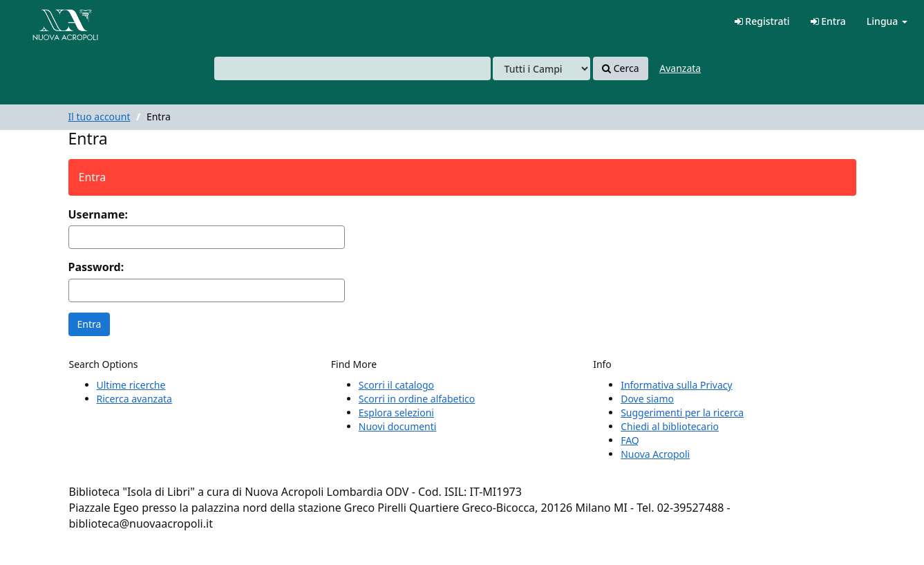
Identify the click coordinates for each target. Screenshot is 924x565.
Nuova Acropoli (655, 454)
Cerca (620, 68)
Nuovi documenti (398, 426)
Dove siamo (647, 399)
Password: (96, 267)
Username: (98, 214)
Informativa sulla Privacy (676, 385)
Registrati (762, 21)
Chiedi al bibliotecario (670, 426)
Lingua (887, 21)
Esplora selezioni (396, 413)
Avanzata (680, 68)
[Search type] (541, 68)
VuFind (44, 21)
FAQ (630, 440)
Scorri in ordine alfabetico (417, 399)
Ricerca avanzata (134, 399)
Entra (828, 21)
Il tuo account (100, 117)
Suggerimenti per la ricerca (682, 413)
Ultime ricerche (131, 385)
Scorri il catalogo (396, 385)
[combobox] (352, 68)
